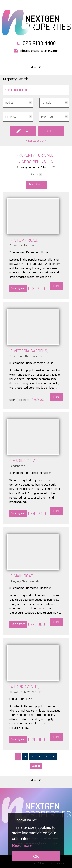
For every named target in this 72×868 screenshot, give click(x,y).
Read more (22, 845)
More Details (36, 245)
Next (34, 766)
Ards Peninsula (16, 90)
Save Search (36, 185)
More (56, 286)
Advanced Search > (36, 141)
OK (36, 856)
